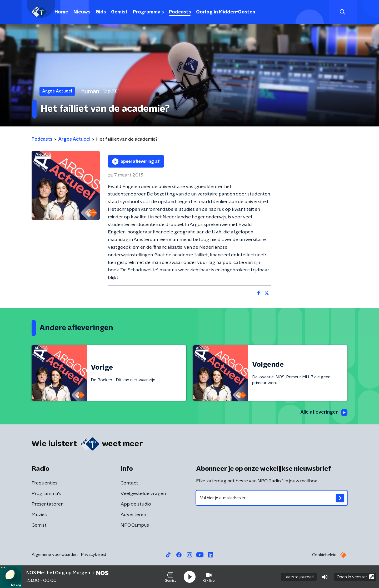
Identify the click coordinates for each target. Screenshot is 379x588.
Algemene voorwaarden (55, 555)
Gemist (119, 12)
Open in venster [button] (355, 577)
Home (61, 12)
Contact (129, 483)
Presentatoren (48, 504)
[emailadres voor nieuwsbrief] (272, 498)
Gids (101, 12)
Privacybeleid (93, 555)
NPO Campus (135, 525)
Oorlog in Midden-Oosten (226, 12)
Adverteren (133, 515)
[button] (170, 577)
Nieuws (82, 12)
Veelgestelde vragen (143, 494)
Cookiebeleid (324, 555)
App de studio (136, 504)
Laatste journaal (299, 577)
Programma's (148, 12)
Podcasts (180, 12)
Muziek (39, 515)
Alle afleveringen (324, 413)
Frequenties (44, 483)
